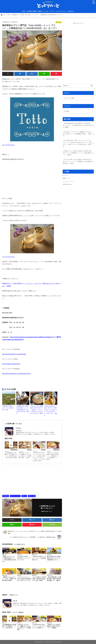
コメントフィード (68, 181)
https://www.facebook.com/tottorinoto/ (14, 354)
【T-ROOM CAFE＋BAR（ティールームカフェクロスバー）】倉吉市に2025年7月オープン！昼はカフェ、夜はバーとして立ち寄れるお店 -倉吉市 (39, 457)
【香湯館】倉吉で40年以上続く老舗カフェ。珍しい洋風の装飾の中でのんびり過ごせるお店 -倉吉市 (23, 410)
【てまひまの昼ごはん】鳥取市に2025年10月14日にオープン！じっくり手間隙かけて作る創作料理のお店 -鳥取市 (77, 161)
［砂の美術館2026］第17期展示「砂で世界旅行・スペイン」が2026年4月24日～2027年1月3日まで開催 (11, 455)
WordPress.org (67, 184)
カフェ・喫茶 (56, 450)
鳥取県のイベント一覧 (43, 11)
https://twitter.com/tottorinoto (11, 364)
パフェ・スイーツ (16, 496)
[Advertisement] (32, 381)
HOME (24, 11)
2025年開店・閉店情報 (32, 11)
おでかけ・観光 (14, 450)
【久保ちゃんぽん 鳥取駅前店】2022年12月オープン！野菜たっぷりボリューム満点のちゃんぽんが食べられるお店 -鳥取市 (37, 410)
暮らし (25, 496)
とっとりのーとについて (61, 11)
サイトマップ (52, 11)
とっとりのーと (47, 642)
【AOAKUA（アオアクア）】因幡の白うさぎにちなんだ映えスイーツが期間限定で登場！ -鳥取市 (25, 455)
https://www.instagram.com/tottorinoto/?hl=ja (16, 373)
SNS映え (29, 450)
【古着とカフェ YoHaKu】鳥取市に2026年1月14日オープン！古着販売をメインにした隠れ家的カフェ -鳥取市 (53, 456)
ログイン (65, 176)
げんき (15, 601)
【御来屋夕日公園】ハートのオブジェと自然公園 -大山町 (8, 408)
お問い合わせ (71, 11)
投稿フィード (67, 178)
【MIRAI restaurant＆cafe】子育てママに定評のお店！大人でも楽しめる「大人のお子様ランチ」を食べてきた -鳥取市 (51, 411)
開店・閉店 (32, 496)
